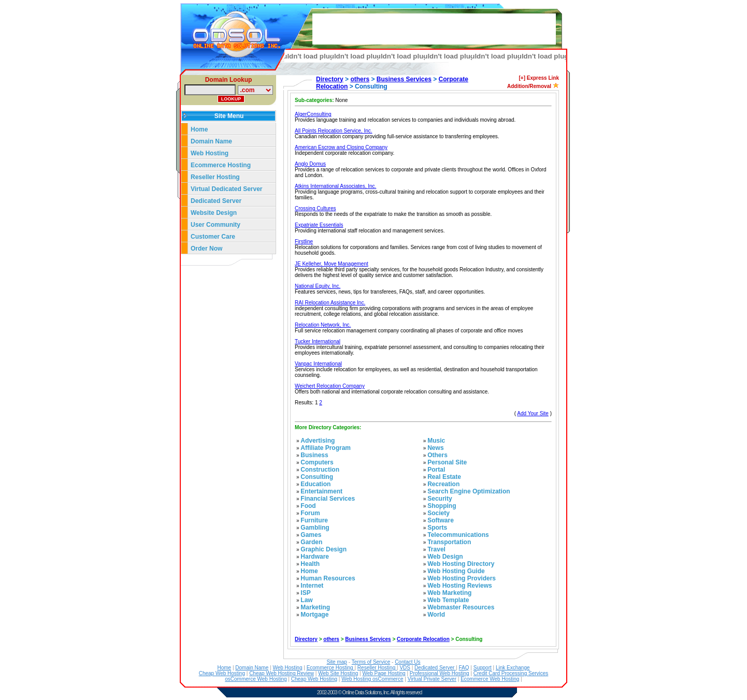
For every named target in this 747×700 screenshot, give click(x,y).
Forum (310, 513)
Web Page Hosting (384, 673)
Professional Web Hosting (440, 673)
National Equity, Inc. (318, 286)
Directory (330, 79)
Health (310, 564)
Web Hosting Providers (462, 578)
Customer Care (213, 237)
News (435, 448)
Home (199, 129)
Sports (437, 528)
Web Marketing (449, 593)
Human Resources (328, 578)
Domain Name (211, 141)
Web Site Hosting (338, 673)
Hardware (315, 557)
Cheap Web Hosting (222, 673)
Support (483, 668)
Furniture (314, 520)
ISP (305, 593)
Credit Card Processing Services (511, 673)
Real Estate (444, 477)
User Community (216, 225)
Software (441, 520)
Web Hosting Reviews (459, 586)
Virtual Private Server (432, 679)
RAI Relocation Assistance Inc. (330, 303)
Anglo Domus (310, 164)
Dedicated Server (217, 201)
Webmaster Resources (461, 607)
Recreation (443, 484)
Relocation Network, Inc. (323, 325)
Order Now (206, 249)
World (436, 615)
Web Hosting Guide (456, 571)
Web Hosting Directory (461, 564)
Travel (436, 549)
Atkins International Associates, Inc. (335, 186)
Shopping (442, 506)
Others (437, 455)
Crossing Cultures (315, 208)
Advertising (318, 441)
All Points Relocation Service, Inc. (334, 131)
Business (314, 455)
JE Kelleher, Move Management (332, 264)
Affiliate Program (326, 448)
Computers (317, 462)
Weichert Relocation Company (330, 386)
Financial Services (328, 499)
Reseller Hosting (215, 177)
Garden (311, 542)
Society (439, 513)
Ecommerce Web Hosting (490, 679)
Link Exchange (513, 668)
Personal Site (447, 462)
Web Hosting (210, 153)
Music (436, 441)
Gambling (315, 528)
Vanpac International (318, 364)
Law (306, 600)
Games (311, 535)
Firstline (304, 242)
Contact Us (407, 662)
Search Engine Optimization (469, 491)
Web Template (448, 600)
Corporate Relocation (423, 639)
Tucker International (318, 341)
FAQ (464, 668)
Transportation (449, 542)
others (360, 79)
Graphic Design (324, 549)
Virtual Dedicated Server (227, 189)
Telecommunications (458, 535)
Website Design (214, 213)
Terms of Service (371, 662)
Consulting (317, 477)
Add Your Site (533, 413)
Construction (320, 470)
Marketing (315, 607)
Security (440, 499)
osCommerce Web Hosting (256, 679)
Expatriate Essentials (319, 225)
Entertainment (321, 491)
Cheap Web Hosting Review (282, 673)
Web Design (445, 557)
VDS (405, 668)
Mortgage (314, 615)
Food (308, 506)
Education (315, 484)
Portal (436, 470)
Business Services (404, 79)
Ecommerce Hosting (221, 165)
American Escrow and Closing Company (341, 147)
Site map (336, 662)
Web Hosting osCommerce (372, 679)
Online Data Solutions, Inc (366, 692)
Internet (312, 586)
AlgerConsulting (313, 114)
